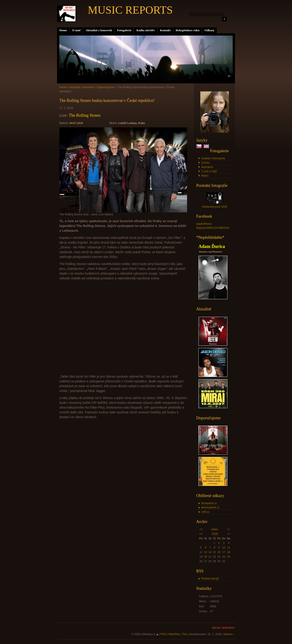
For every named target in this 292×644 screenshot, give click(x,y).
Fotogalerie (124, 30)
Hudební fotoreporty (213, 158)
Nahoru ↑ (229, 634)
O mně (76, 30)
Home (63, 30)
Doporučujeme (105, 87)
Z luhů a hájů (209, 171)
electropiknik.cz (210, 507)
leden (215, 529)
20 (205, 557)
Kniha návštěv (146, 30)
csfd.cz (205, 512)
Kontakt (165, 30)
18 (228, 552)
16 (219, 552)
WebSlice (174, 634)
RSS (163, 634)
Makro (205, 176)
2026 (215, 534)
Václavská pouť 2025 (215, 207)
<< (201, 529)
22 (214, 557)
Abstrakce (207, 167)
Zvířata (205, 163)
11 (228, 548)
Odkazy (209, 30)
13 (205, 552)
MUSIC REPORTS (130, 10)
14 (210, 552)
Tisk (185, 634)
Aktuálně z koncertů (99, 30)
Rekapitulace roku (188, 30)
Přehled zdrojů (210, 579)
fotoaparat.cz (209, 503)
